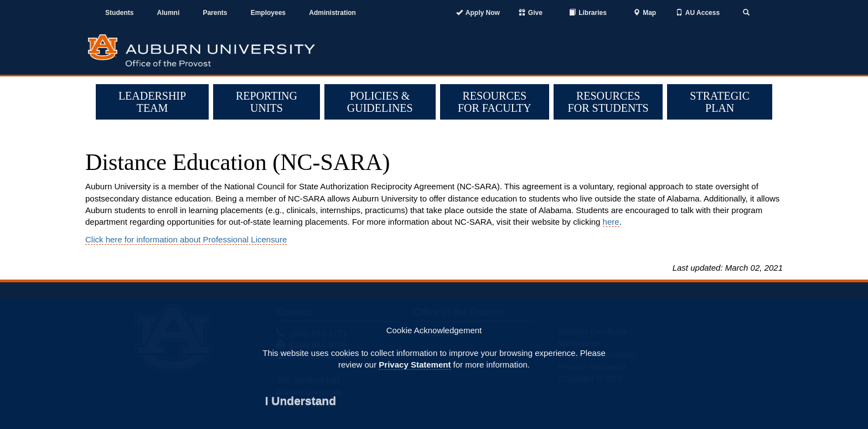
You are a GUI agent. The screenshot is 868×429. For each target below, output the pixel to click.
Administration (332, 13)
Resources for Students (608, 102)
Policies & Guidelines (380, 102)
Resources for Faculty (495, 102)
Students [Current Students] (119, 13)
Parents (215, 13)
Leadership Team (152, 102)
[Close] (301, 400)
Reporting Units (267, 102)
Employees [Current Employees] (268, 13)
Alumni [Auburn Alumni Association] (169, 13)
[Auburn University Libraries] (588, 13)
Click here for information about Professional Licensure (186, 239)
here (611, 222)
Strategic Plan (720, 102)
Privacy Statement (415, 365)
